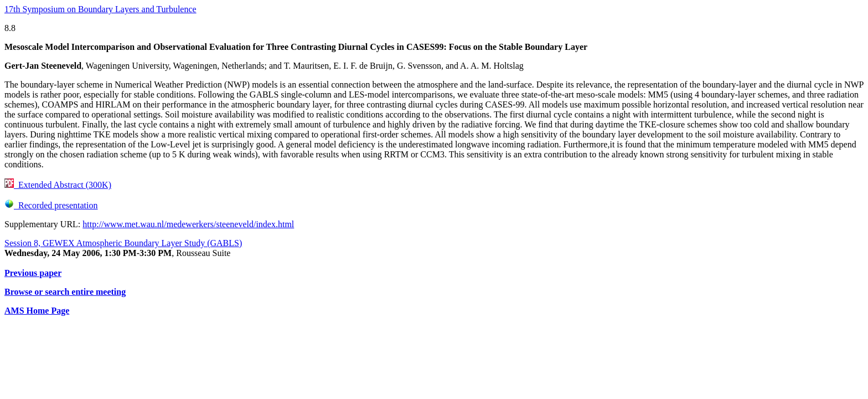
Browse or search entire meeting (65, 292)
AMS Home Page (37, 311)
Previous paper (33, 273)
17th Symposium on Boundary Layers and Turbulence (100, 9)
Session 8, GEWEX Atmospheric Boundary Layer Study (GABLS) (123, 243)
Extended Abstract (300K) (58, 185)
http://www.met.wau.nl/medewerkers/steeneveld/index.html (188, 224)
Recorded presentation (51, 205)
